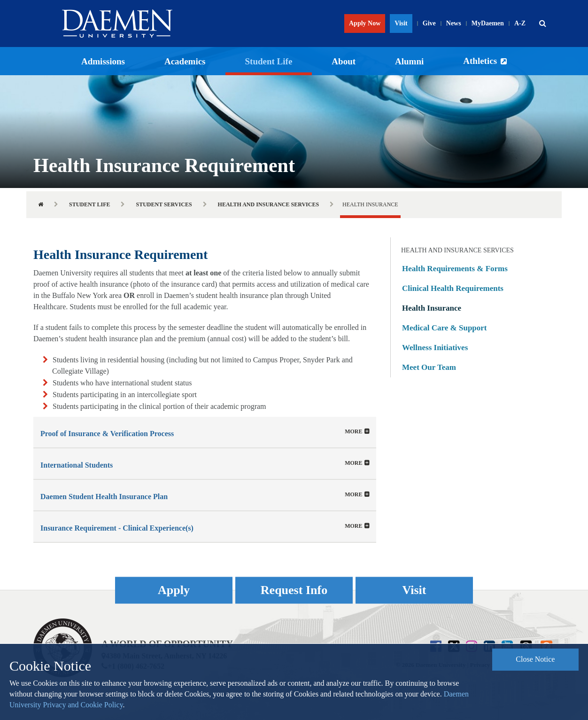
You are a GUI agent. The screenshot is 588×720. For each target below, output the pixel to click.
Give (429, 23)
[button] (542, 23)
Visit (401, 23)
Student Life (269, 61)
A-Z (520, 23)
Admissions (103, 61)
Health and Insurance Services (269, 204)
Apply (174, 590)
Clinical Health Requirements (453, 288)
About (344, 61)
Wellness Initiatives (435, 348)
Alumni (409, 61)
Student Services (164, 204)
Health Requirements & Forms (455, 269)
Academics (185, 61)
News (454, 23)
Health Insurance (432, 308)
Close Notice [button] (535, 659)
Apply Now (365, 23)
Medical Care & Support (445, 328)
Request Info (294, 590)
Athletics (480, 61)
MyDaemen (488, 23)
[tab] (205, 432)
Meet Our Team (429, 367)
